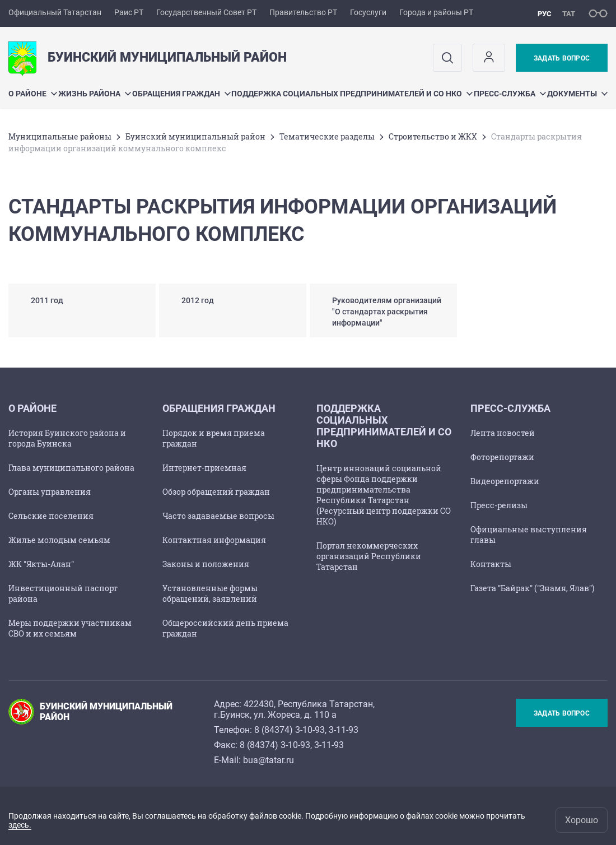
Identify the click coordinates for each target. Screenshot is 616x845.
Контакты (491, 564)
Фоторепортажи (502, 457)
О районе (33, 94)
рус (545, 14)
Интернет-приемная (204, 468)
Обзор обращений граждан (216, 492)
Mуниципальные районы (60, 136)
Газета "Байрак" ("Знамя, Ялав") (532, 588)
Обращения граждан (181, 94)
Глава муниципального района (71, 468)
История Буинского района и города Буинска (67, 438)
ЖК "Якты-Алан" (41, 564)
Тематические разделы (327, 136)
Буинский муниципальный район (195, 136)
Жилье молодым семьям (59, 540)
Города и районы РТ (436, 12)
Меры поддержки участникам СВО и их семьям (70, 628)
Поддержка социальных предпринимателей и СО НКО (352, 94)
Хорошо (582, 820)
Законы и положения (206, 564)
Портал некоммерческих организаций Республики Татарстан (369, 556)
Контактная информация (214, 540)
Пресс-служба (510, 94)
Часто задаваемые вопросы (218, 516)
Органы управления (50, 492)
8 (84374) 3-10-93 (290, 730)
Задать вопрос (562, 58)
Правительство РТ (303, 12)
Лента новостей (503, 433)
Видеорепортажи (505, 481)
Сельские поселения (51, 516)
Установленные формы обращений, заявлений (210, 593)
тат (569, 14)
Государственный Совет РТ (206, 12)
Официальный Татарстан (55, 12)
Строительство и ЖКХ (433, 136)
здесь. (20, 825)
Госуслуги (368, 12)
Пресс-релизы (499, 505)
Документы (577, 94)
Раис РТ (129, 12)
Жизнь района (95, 94)
